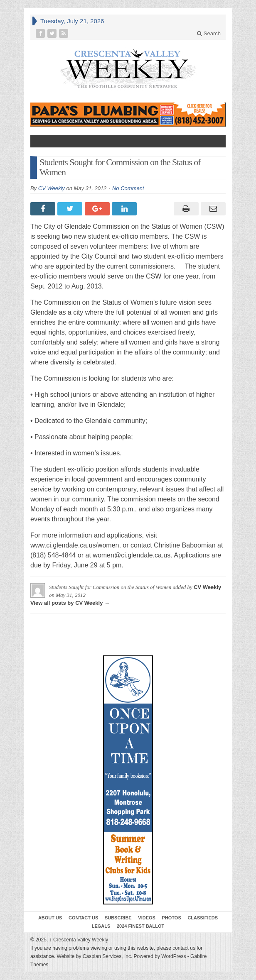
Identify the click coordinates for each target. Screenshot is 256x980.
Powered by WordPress (160, 956)
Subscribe (118, 918)
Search (209, 33)
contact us (184, 948)
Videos (147, 918)
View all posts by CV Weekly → (70, 603)
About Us (50, 918)
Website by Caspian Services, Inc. (94, 956)
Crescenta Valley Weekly (79, 940)
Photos (172, 918)
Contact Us (83, 918)
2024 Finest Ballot (140, 926)
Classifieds (203, 918)
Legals (101, 926)
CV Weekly (52, 188)
